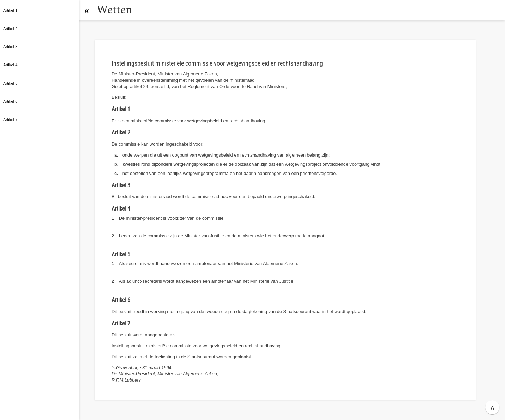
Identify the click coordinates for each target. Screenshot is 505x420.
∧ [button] (492, 407)
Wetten (115, 10)
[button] (86, 10)
